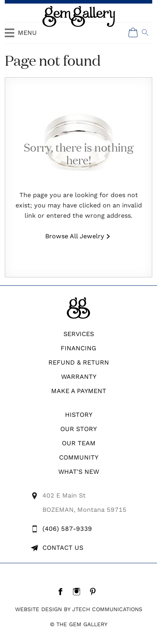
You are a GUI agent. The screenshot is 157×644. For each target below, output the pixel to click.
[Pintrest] (95, 591)
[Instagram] (79, 591)
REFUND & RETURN (79, 362)
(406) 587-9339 (67, 529)
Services (79, 334)
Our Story (78, 429)
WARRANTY (79, 377)
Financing (78, 348)
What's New (79, 472)
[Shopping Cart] (133, 32)
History (79, 415)
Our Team (79, 443)
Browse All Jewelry (75, 236)
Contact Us (63, 548)
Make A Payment (79, 391)
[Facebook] (62, 591)
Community (79, 457)
